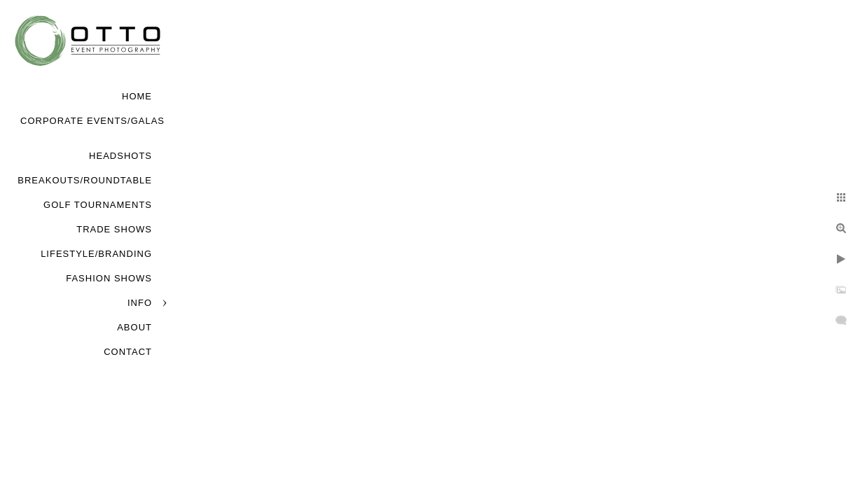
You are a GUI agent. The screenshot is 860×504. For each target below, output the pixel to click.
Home (137, 96)
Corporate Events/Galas (92, 121)
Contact (128, 352)
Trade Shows (114, 229)
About (134, 327)
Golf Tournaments (98, 205)
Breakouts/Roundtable (85, 180)
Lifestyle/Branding (96, 254)
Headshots (120, 156)
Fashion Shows (109, 278)
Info (140, 303)
